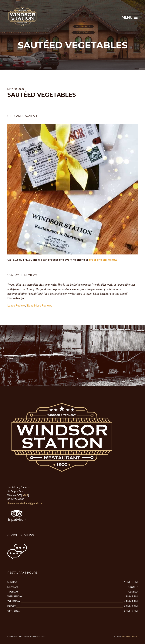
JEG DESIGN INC (130, 637)
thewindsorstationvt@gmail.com (25, 503)
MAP (25, 495)
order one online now (103, 260)
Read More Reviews (40, 305)
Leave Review (16, 305)
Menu (130, 17)
